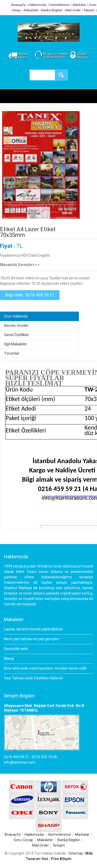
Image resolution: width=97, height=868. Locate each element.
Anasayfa (18, 5)
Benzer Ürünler (16, 326)
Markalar (79, 5)
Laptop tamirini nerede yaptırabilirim (33, 629)
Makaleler (31, 10)
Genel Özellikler (17, 335)
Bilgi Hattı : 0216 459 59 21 (30, 295)
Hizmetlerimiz (60, 5)
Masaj (9, 658)
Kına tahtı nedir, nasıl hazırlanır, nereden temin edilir (45, 668)
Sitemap (76, 853)
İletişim (89, 10)
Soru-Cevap (23, 840)
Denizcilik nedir (16, 649)
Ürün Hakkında (16, 316)
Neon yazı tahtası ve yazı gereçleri (32, 639)
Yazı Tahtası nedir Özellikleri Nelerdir (33, 678)
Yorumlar (12, 353)
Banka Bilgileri (52, 10)
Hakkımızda (37, 5)
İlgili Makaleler (16, 344)
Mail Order (73, 10)
